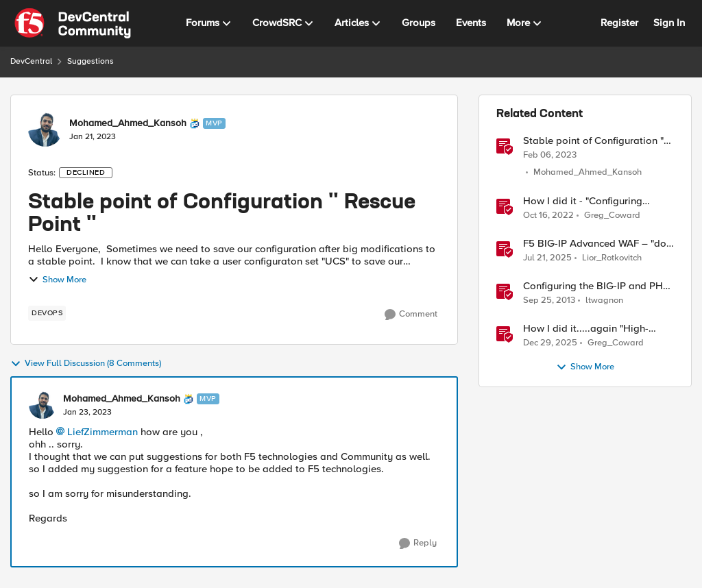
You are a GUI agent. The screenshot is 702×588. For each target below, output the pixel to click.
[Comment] (411, 315)
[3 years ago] (550, 155)
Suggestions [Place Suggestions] (90, 61)
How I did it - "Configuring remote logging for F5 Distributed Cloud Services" (586, 201)
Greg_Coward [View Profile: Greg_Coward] (612, 215)
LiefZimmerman (102, 432)
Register (619, 23)
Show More (57, 280)
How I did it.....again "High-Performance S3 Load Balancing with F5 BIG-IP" (597, 329)
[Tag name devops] (47, 313)
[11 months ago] (547, 258)
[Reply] (418, 543)
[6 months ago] (550, 343)
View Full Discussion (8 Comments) (86, 364)
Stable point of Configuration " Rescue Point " (593, 141)
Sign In (669, 23)
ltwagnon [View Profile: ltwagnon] (604, 300)
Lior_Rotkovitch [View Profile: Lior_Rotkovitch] (612, 257)
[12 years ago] (549, 300)
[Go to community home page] (73, 23)
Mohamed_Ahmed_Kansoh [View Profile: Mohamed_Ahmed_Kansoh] (128, 123)
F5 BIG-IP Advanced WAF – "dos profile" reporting (597, 244)
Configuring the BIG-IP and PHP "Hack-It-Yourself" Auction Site (596, 286)
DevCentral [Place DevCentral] (31, 61)
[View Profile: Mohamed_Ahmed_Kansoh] (45, 130)
